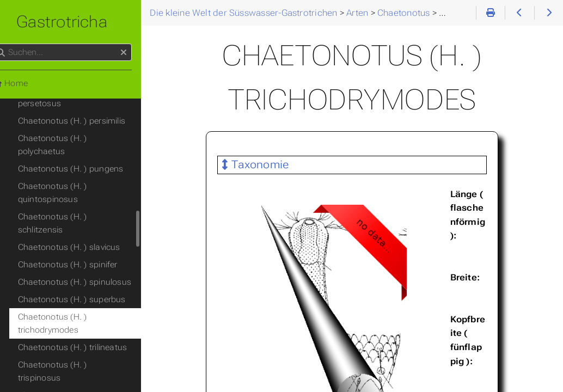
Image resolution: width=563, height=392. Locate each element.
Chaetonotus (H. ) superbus (89, 221)
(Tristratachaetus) (61, 356)
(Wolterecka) (51, 373)
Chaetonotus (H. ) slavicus (86, 169)
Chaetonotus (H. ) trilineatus (90, 269)
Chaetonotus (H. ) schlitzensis (93, 151)
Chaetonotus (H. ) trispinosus (92, 286)
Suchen (10, 44)
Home (27, 83)
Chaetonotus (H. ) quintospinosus (69, 127)
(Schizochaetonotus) (66, 339)
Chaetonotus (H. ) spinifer (85, 186)
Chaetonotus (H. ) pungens (88, 103)
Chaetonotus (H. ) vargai (82, 304)
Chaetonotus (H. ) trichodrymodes (69, 245)
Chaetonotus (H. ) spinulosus (91, 204)
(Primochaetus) (56, 321)
